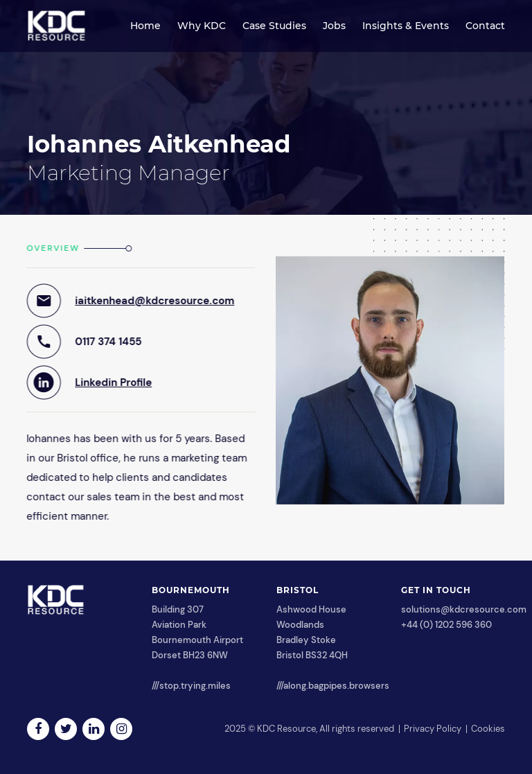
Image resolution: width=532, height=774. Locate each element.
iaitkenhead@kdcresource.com (154, 301)
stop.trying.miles (195, 686)
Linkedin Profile (113, 382)
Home (145, 26)
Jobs (334, 26)
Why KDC (202, 26)
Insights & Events (406, 26)
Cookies (488, 729)
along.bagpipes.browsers (336, 686)
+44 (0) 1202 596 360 (446, 625)
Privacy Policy (433, 729)
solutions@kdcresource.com (464, 609)
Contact (485, 26)
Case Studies (274, 26)
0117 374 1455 (108, 342)
